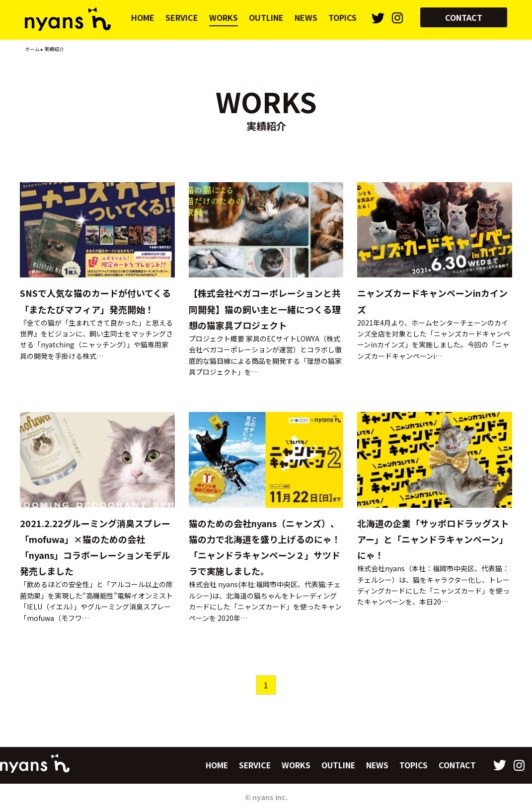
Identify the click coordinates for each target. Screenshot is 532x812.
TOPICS (342, 17)
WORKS (224, 17)
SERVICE (182, 17)
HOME (143, 17)
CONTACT (464, 17)
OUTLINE (266, 17)
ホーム (32, 49)
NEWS (306, 17)
